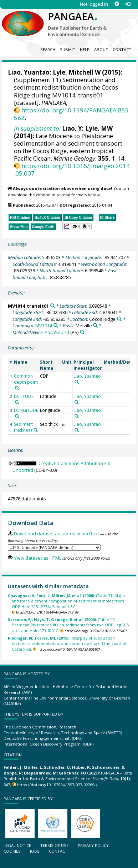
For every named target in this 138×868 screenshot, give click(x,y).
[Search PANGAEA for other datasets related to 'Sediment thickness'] (36, 430)
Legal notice (17, 845)
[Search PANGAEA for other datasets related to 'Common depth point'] (17, 388)
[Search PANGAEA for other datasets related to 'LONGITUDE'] (17, 416)
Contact (122, 49)
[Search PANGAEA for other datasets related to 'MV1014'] (56, 325)
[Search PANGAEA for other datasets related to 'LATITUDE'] (17, 402)
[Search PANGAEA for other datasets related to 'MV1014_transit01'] (53, 306)
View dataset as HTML (38, 558)
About (101, 49)
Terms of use (54, 845)
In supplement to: (37, 128)
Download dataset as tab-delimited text (57, 534)
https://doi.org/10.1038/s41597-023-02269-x (57, 785)
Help (85, 49)
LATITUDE (24, 396)
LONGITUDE (26, 410)
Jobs (35, 851)
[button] (77, 227)
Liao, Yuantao (29, 72)
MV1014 (44, 325)
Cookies (12, 851)
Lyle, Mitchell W (77, 72)
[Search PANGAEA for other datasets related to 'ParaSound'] (82, 332)
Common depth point (26, 379)
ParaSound (57, 332)
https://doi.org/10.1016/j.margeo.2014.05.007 (72, 170)
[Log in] (128, 4)
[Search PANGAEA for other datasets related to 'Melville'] (95, 325)
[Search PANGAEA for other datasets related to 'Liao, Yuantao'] (77, 382)
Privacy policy (93, 845)
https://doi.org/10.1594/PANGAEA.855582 (71, 114)
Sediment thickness (23, 427)
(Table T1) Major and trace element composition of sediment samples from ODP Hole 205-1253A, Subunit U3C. (67, 601)
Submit (68, 49)
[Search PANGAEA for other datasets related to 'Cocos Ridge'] (119, 319)
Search (48, 49)
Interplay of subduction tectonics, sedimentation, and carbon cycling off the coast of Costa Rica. (67, 644)
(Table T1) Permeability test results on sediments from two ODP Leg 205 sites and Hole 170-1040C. (68, 625)
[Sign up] (117, 4)
